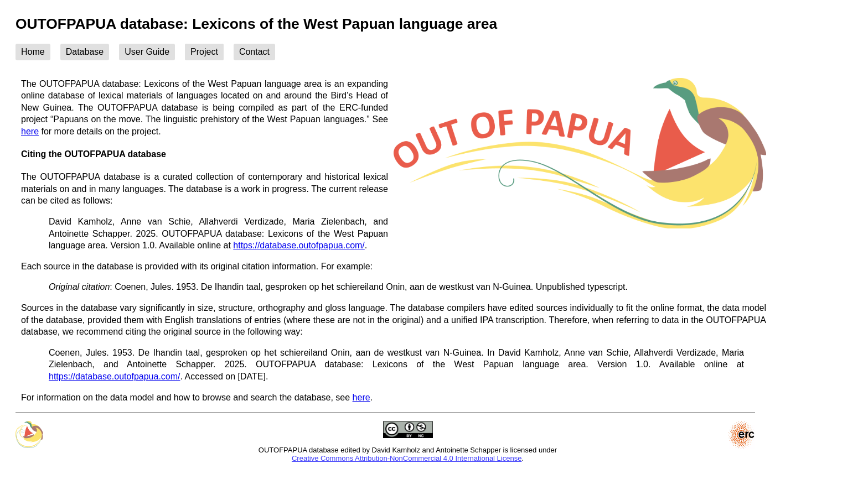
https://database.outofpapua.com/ (299, 245)
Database (85, 52)
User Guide (147, 52)
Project (204, 52)
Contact (254, 52)
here (30, 131)
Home (33, 52)
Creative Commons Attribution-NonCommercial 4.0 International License (407, 458)
